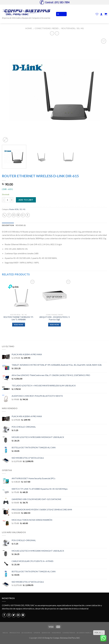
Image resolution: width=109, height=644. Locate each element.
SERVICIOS (46, 633)
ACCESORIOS (27, 633)
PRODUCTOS (15, 633)
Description (8, 225)
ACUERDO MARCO (84, 633)
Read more (19, 325)
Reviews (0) (21, 225)
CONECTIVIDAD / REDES (47, 28)
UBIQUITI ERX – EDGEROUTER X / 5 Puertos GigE (54, 318)
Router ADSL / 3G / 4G (73, 28)
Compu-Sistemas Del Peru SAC (66, 638)
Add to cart (26, 200)
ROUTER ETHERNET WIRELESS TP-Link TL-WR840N (19, 318)
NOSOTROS (56, 633)
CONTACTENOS (69, 633)
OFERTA (37, 633)
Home (29, 28)
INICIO (5, 633)
